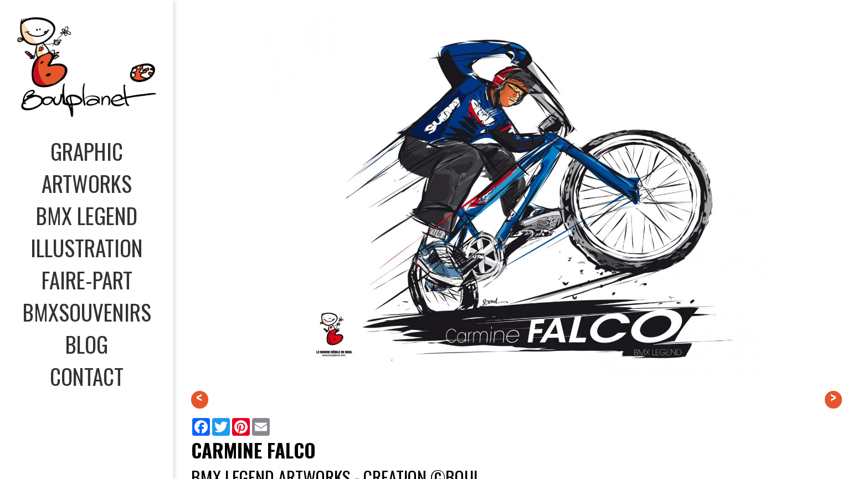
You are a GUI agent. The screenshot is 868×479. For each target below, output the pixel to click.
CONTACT (87, 376)
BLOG (87, 344)
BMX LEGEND (87, 215)
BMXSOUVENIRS (87, 312)
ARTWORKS (87, 183)
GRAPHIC (87, 151)
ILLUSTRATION (87, 247)
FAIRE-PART (87, 279)
